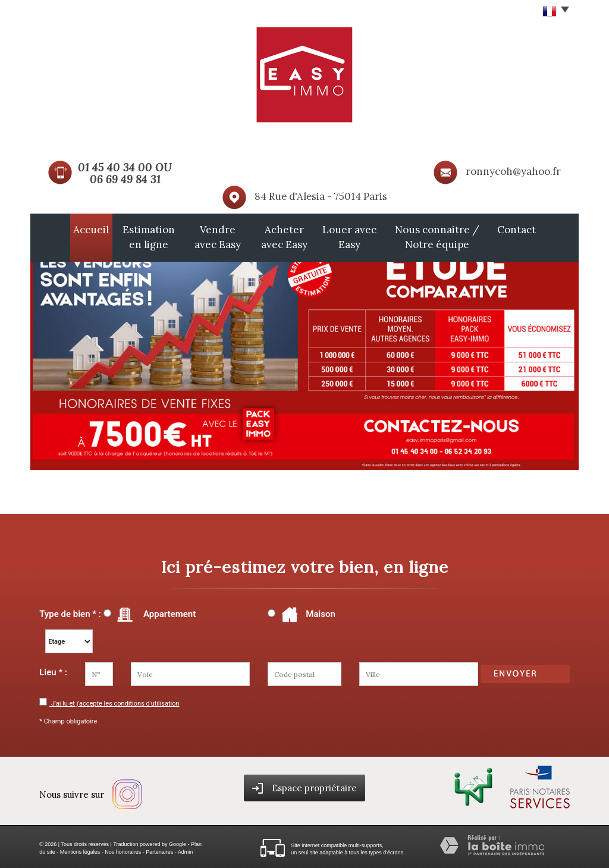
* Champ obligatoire (68, 718)
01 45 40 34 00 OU (125, 167)
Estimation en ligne (117, 236)
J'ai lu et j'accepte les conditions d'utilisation (114, 701)
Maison (307, 612)
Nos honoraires (123, 849)
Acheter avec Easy (282, 236)
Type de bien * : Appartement (117, 612)
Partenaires (159, 849)
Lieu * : (53, 669)
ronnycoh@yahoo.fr (513, 171)
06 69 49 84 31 (125, 179)
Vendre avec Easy (200, 236)
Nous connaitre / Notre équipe (465, 236)
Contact (554, 229)
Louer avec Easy (360, 236)
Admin (186, 849)
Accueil (54, 229)
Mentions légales (80, 849)
